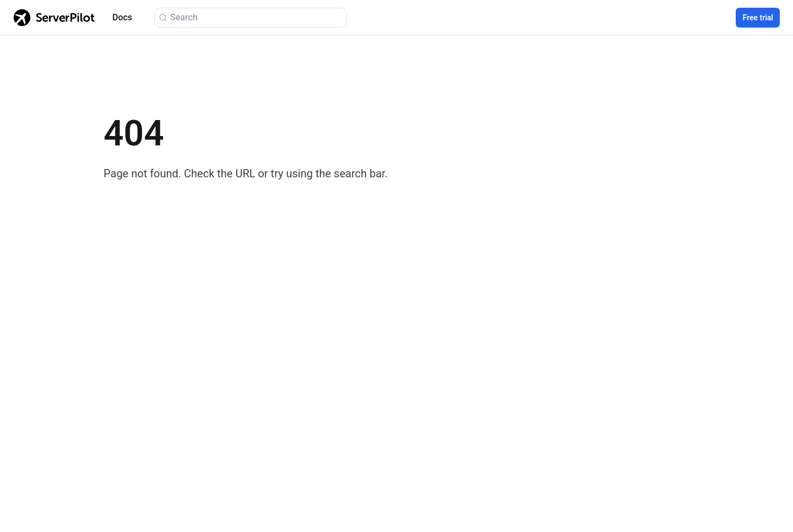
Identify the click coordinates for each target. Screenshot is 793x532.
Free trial (758, 18)
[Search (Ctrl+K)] (251, 18)
